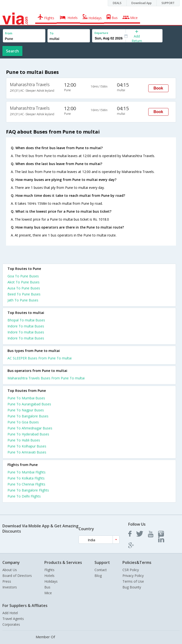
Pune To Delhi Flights (24, 496)
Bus (47, 587)
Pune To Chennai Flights (26, 484)
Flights (49, 570)
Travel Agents (13, 619)
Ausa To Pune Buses (24, 288)
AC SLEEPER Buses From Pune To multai (40, 358)
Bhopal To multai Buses (26, 320)
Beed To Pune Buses (24, 294)
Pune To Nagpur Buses (26, 410)
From (9, 33)
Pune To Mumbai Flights (27, 472)
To (52, 33)
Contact (101, 570)
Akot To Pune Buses (24, 282)
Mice (48, 593)
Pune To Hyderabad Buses (28, 434)
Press (7, 581)
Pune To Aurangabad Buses (29, 404)
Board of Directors (17, 576)
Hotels (49, 576)
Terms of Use (133, 581)
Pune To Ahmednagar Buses (30, 428)
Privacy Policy (133, 576)
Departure (101, 33)
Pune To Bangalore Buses (28, 416)
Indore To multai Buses (26, 326)
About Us (10, 570)
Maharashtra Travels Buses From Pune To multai (46, 378)
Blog (98, 576)
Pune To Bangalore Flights (28, 490)
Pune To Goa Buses (23, 422)
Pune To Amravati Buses (27, 452)
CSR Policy (131, 570)
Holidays (51, 581)
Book (158, 88)
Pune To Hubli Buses (24, 440)
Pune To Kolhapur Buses (27, 446)
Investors (10, 587)
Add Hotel (10, 613)
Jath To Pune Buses (23, 300)
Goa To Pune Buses (23, 276)
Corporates (11, 624)
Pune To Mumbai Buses (26, 398)
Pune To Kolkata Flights (26, 478)
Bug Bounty (132, 587)
